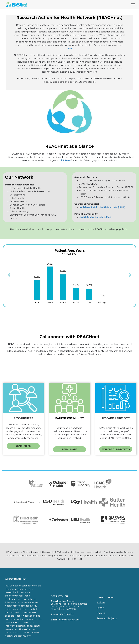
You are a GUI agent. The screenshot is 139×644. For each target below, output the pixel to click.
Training (101, 613)
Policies (101, 602)
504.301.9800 (67, 614)
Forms (100, 608)
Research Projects (107, 618)
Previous (9, 275)
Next (130, 275)
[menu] (133, 5)
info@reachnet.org (69, 620)
